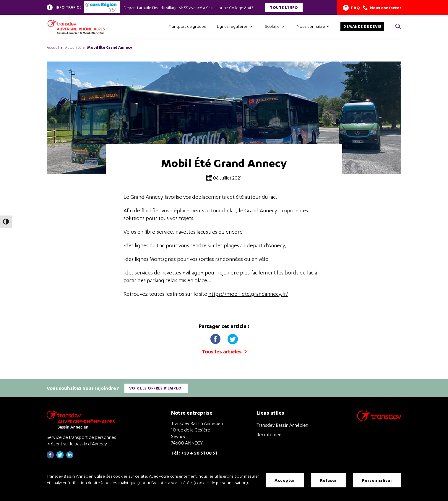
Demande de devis (362, 26)
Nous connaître (311, 26)
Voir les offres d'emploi (156, 388)
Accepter (285, 480)
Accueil (53, 47)
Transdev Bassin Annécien (282, 425)
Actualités (73, 47)
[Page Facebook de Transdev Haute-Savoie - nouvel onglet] (50, 456)
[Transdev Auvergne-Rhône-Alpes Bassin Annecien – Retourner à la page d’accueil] (82, 419)
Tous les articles (224, 351)
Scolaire (272, 26)
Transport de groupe (188, 26)
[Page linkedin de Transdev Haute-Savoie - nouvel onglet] (70, 456)
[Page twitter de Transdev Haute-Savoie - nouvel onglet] (60, 456)
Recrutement (270, 434)
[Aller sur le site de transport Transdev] (379, 419)
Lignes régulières (232, 26)
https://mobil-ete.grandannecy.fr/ (248, 294)
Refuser (329, 480)
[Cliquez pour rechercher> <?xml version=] (398, 27)
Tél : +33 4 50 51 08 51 (194, 453)
